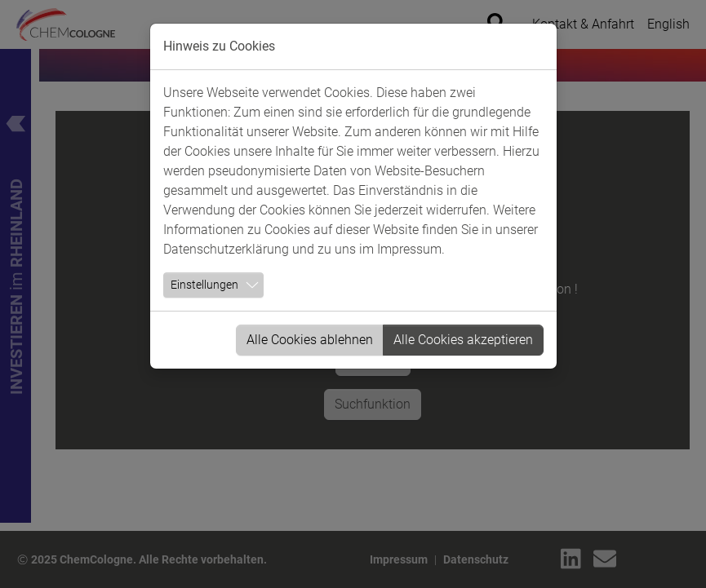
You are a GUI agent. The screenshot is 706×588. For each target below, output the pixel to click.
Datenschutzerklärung (226, 249)
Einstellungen (204, 285)
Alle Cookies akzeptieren (463, 340)
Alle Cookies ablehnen (310, 340)
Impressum (409, 249)
